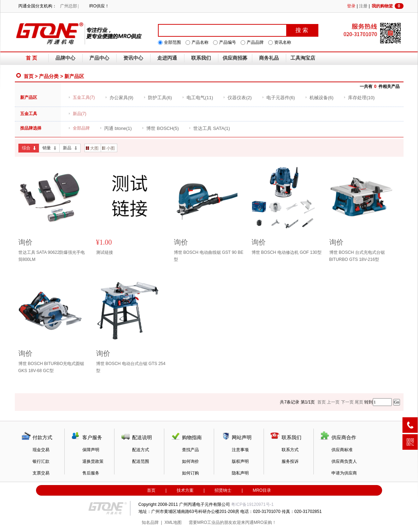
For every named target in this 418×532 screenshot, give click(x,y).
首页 (29, 76)
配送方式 (141, 450)
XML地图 (173, 522)
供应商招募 (235, 58)
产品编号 (228, 42)
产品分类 (49, 76)
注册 (363, 6)
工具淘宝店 (303, 58)
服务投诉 (290, 461)
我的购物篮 (388, 6)
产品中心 (99, 58)
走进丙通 (167, 58)
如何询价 (190, 461)
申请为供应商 (344, 473)
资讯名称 (283, 42)
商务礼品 (269, 58)
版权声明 (240, 461)
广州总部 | (69, 6)
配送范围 (141, 461)
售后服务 (91, 473)
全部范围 (172, 42)
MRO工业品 (208, 522)
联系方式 (290, 450)
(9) (119, 98)
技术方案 (185, 490)
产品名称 (200, 42)
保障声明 (91, 450)
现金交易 (41, 450)
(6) (158, 98)
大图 (92, 148)
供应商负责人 (344, 461)
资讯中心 (133, 58)
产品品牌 (255, 42)
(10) (359, 98)
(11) (198, 98)
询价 (25, 242)
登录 (351, 6)
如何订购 (190, 473)
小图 (108, 148)
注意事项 (240, 450)
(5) (160, 128)
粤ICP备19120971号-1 (252, 504)
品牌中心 (65, 58)
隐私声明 (240, 473)
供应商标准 (342, 450)
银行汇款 (41, 461)
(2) (237, 98)
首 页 (31, 58)
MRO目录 (262, 490)
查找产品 (190, 450)
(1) (116, 128)
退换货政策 (93, 461)
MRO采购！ (265, 522)
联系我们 (201, 58)
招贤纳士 (223, 490)
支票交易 (41, 473)
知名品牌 (150, 522)
